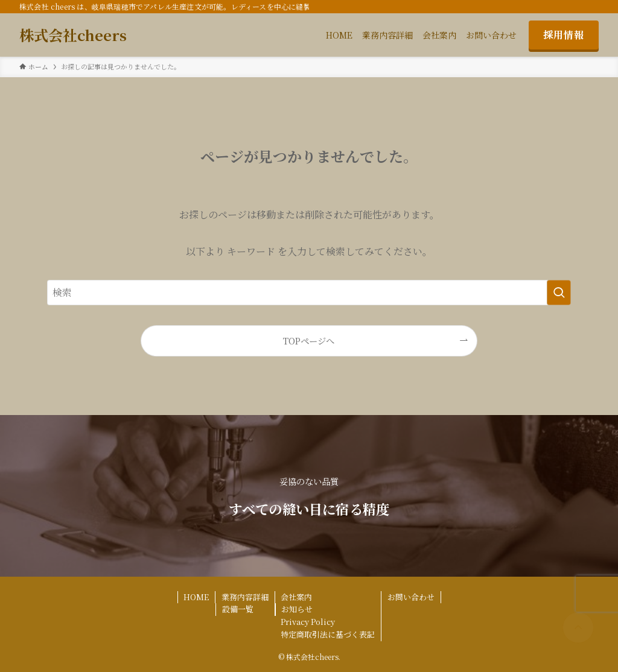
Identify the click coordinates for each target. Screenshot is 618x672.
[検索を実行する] (559, 293)
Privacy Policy (308, 622)
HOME (196, 597)
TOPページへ (309, 341)
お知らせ (297, 609)
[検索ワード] (309, 293)
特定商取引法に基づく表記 (328, 634)
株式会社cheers (73, 35)
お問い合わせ (411, 597)
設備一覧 (238, 609)
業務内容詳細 (245, 597)
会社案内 (296, 597)
